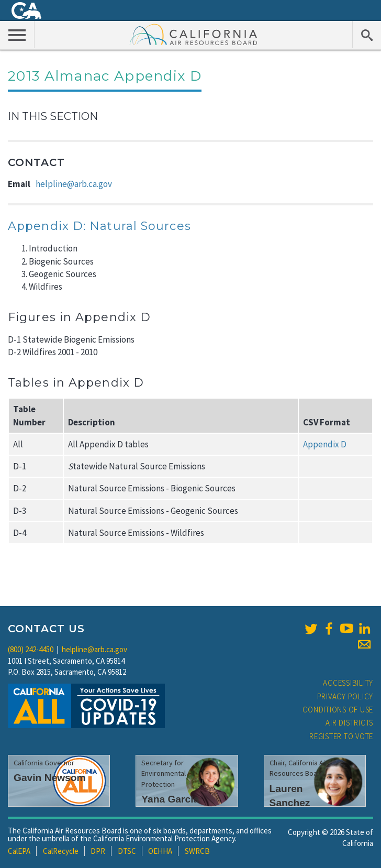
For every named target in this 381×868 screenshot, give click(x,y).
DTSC (127, 851)
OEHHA (160, 851)
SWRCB (197, 851)
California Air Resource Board (194, 34)
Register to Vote (341, 736)
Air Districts (349, 723)
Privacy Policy (345, 696)
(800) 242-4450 (31, 649)
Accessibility (348, 683)
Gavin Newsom (50, 778)
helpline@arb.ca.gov (74, 184)
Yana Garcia (170, 799)
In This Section (53, 116)
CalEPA (19, 851)
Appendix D (325, 444)
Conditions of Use (338, 710)
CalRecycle (61, 851)
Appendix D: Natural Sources (99, 226)
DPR (98, 851)
